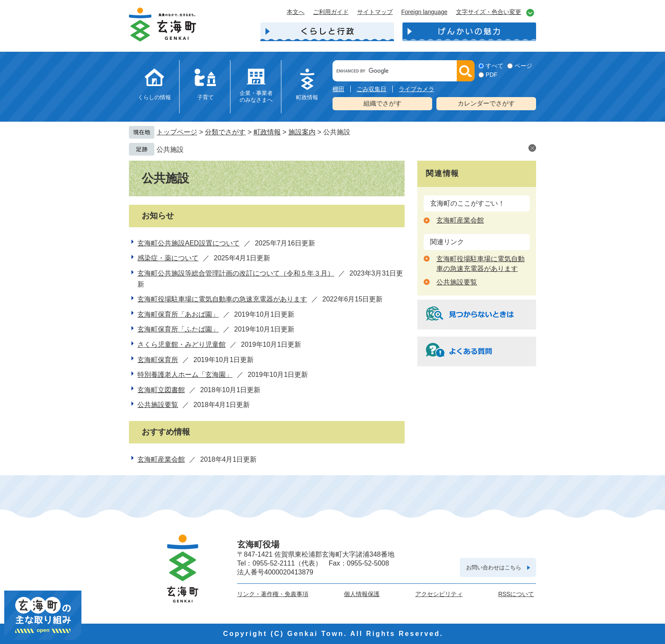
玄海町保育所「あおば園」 (178, 314)
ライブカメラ (416, 89)
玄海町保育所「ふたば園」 (178, 329)
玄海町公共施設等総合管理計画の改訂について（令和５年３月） (236, 273)
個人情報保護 (362, 594)
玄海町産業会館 (161, 459)
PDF (492, 75)
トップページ (177, 132)
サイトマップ (375, 12)
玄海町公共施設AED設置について (189, 243)
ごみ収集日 (372, 89)
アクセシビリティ (439, 594)
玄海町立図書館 (161, 390)
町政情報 (307, 97)
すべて (495, 66)
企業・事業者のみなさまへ (256, 96)
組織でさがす (383, 103)
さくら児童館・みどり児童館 (182, 344)
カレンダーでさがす (486, 103)
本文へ (296, 12)
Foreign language (424, 12)
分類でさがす (225, 132)
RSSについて (516, 594)
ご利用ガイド (331, 12)
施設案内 (302, 132)
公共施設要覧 (158, 405)
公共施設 (170, 149)
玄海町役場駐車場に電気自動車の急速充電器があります (222, 299)
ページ (523, 66)
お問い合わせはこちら (494, 567)
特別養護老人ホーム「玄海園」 (185, 375)
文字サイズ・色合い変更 (489, 12)
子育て (205, 97)
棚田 (338, 89)
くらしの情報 (154, 97)
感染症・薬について (168, 258)
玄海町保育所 (158, 360)
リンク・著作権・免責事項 (273, 594)
